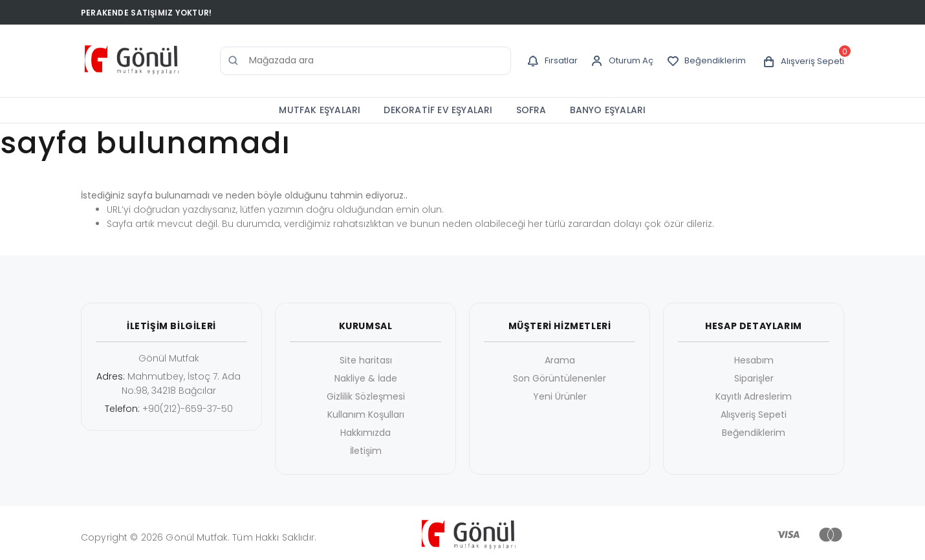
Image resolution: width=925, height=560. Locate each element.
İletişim (366, 451)
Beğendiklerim (754, 433)
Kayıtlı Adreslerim (754, 396)
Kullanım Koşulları (366, 415)
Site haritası (366, 360)
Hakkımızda (365, 433)
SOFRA (531, 110)
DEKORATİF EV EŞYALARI (438, 110)
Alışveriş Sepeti (754, 415)
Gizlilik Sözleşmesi (366, 396)
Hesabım (754, 360)
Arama (560, 360)
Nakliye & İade (366, 378)
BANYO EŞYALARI (608, 110)
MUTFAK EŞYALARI (320, 110)
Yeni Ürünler (560, 396)
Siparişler (754, 378)
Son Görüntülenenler (560, 378)
